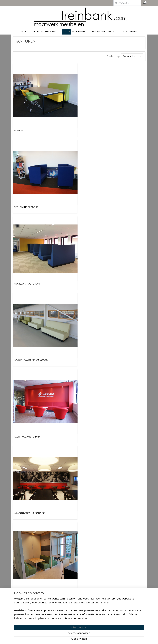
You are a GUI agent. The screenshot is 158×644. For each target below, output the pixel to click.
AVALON (18, 131)
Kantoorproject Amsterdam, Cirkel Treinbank (106, 436)
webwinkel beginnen (83, 640)
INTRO (24, 31)
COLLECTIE (37, 31)
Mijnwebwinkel (104, 640)
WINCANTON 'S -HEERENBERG (98, 283)
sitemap (68, 640)
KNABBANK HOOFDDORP (27, 207)
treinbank (72, 608)
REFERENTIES (79, 31)
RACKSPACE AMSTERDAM (27, 283)
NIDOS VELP (88, 360)
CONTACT (112, 31)
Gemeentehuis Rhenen (26, 589)
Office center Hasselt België (29, 436)
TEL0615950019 (129, 31)
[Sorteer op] (132, 56)
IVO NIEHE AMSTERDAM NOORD (99, 207)
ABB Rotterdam (22, 360)
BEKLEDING (50, 31)
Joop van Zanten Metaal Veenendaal (33, 513)
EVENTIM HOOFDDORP (94, 131)
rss (74, 640)
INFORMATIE (99, 31)
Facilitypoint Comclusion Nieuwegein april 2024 (107, 513)
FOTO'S (66, 31)
